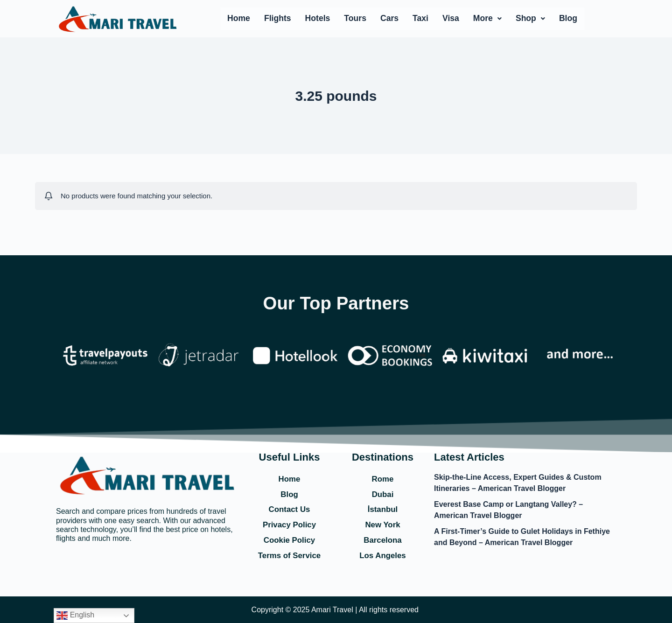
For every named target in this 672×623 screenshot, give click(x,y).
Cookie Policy (289, 540)
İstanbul (382, 508)
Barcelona (382, 540)
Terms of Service (289, 555)
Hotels (318, 18)
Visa (451, 18)
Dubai (383, 493)
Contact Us (289, 508)
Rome (383, 477)
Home (239, 18)
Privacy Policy (289, 524)
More (487, 18)
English (75, 616)
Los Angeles (383, 555)
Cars (389, 18)
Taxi (420, 18)
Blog (568, 18)
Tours (355, 18)
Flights (278, 18)
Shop (530, 18)
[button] (487, 19)
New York (383, 524)
